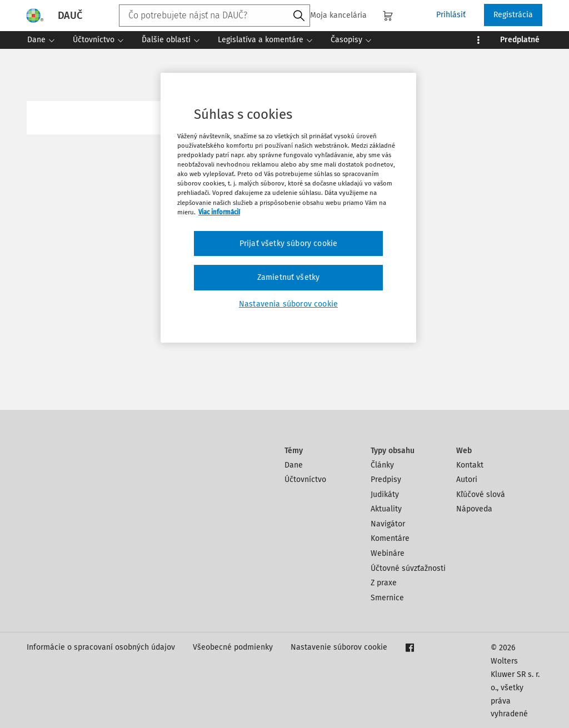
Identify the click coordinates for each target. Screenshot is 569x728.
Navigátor (388, 524)
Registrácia (513, 15)
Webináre (388, 553)
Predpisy (386, 480)
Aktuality (386, 509)
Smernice (387, 598)
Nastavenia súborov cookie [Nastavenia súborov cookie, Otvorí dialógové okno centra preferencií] (288, 304)
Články (382, 465)
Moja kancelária (332, 15)
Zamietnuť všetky (289, 277)
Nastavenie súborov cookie (339, 647)
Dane (294, 465)
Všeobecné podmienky (233, 647)
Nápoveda (474, 509)
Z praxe (384, 583)
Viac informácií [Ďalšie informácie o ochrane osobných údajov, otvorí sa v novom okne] (219, 212)
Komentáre (390, 538)
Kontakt (470, 465)
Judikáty (385, 494)
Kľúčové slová (481, 494)
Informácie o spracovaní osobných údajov (101, 647)
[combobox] (214, 16)
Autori (467, 480)
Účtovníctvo (305, 480)
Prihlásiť (451, 15)
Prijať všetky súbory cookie (288, 243)
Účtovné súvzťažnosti (408, 568)
